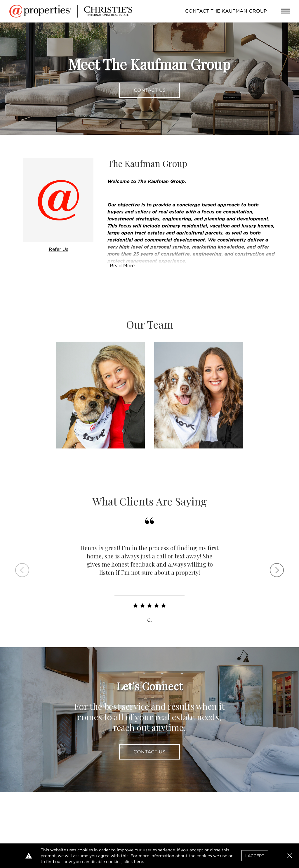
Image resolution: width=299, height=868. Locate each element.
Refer (59, 249)
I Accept (255, 856)
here (139, 862)
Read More (122, 266)
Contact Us (150, 90)
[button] (290, 856)
